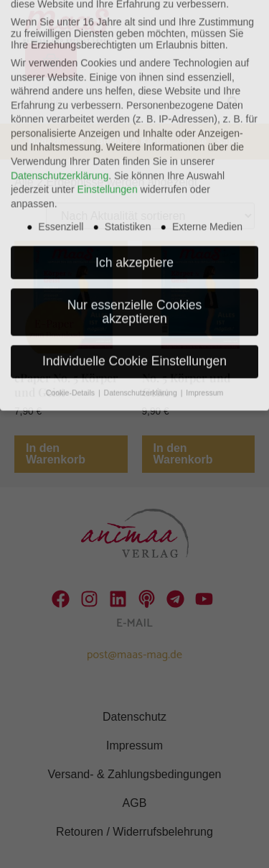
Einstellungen (108, 121)
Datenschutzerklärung (60, 106)
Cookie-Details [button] (71, 324)
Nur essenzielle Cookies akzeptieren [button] (135, 243)
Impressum (204, 324)
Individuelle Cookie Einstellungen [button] (134, 292)
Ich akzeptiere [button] (134, 193)
